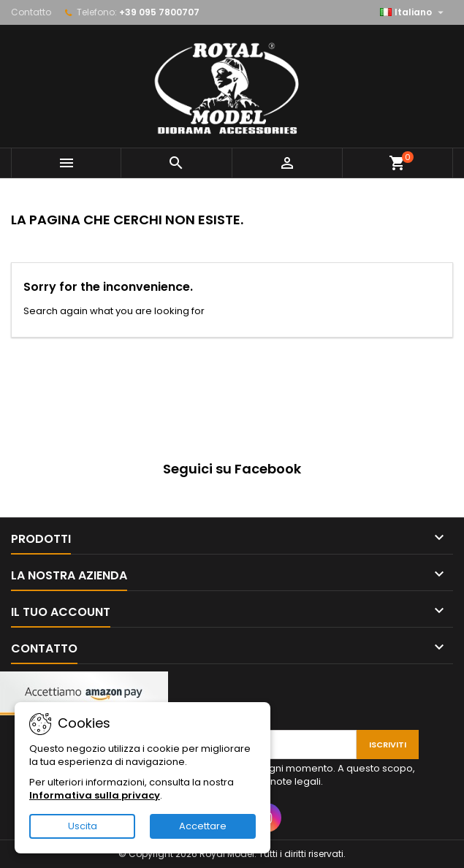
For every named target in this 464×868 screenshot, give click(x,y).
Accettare (203, 826)
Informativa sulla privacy (95, 795)
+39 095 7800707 (159, 12)
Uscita (83, 826)
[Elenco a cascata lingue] (414, 12)
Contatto (31, 12)
